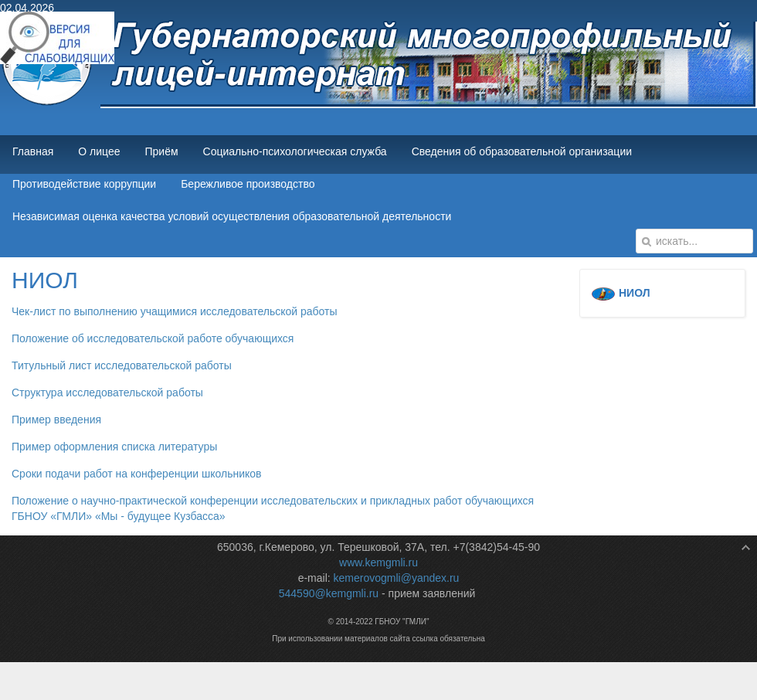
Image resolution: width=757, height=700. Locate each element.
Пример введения (56, 420)
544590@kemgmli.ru (329, 593)
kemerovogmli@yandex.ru (397, 578)
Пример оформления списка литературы (114, 447)
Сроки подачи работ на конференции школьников (136, 474)
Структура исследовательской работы (107, 392)
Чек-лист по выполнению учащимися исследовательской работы (175, 311)
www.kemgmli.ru (378, 562)
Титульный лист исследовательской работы (122, 365)
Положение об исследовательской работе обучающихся (153, 338)
